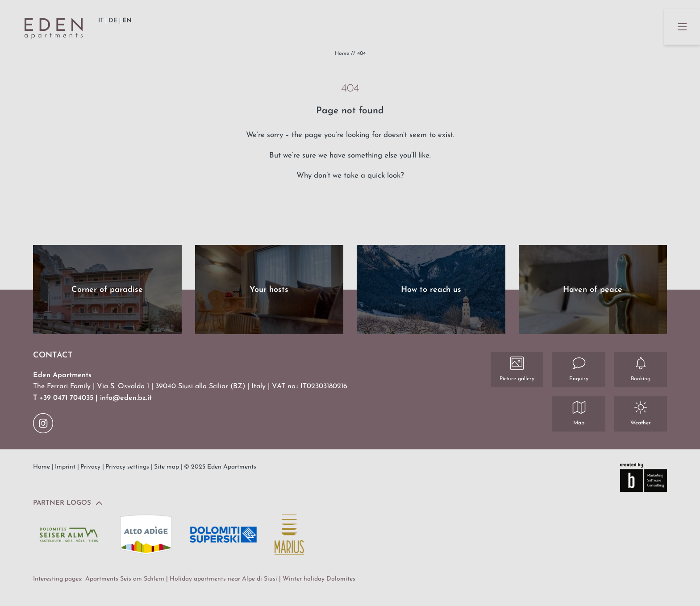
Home (343, 54)
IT (101, 21)
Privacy (91, 467)
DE (113, 21)
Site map (167, 467)
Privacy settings (128, 467)
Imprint (66, 467)
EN (127, 21)
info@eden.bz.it (126, 398)
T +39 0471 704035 (64, 398)
